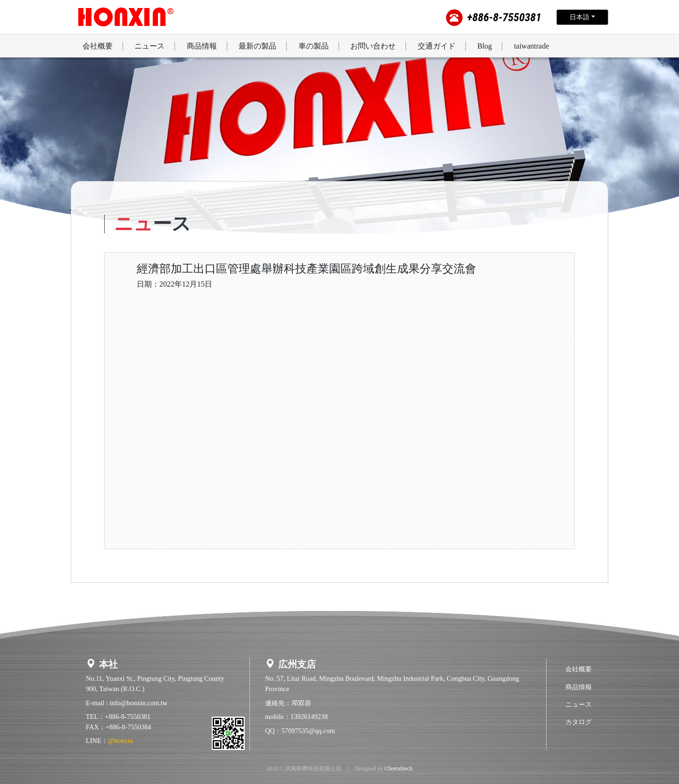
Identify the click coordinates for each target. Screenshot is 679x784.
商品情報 (579, 687)
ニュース (579, 704)
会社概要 (579, 669)
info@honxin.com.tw (138, 703)
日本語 (580, 17)
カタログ (579, 722)
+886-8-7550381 (504, 17)
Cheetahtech (399, 768)
